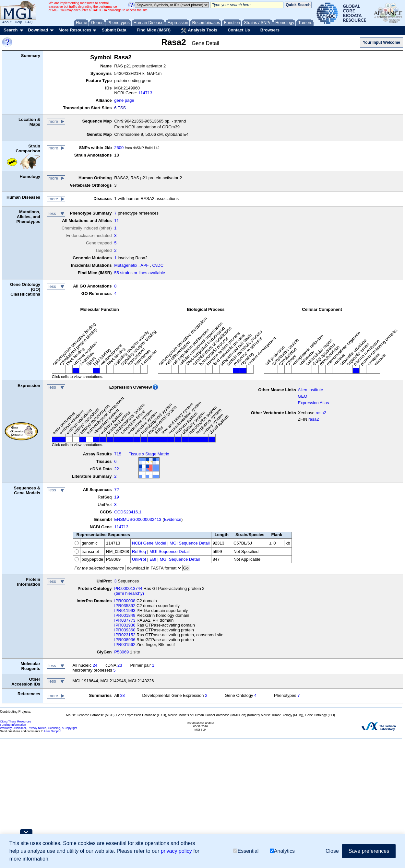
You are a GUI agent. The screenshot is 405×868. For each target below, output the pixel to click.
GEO (302, 396)
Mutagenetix (126, 265)
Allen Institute (310, 390)
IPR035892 (125, 606)
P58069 (121, 652)
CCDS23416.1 (128, 512)
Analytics (282, 851)
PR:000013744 (128, 588)
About (7, 22)
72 (116, 490)
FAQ (29, 22)
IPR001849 (125, 615)
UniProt (139, 559)
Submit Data (114, 30)
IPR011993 (125, 610)
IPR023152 (125, 635)
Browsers (270, 30)
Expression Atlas (313, 403)
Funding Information (13, 725)
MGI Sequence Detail (190, 543)
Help (18, 22)
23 (120, 665)
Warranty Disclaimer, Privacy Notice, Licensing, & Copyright (39, 728)
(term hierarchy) (129, 593)
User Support (53, 731)
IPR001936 (125, 625)
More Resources (75, 30)
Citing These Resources (16, 721)
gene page (124, 100)
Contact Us (239, 30)
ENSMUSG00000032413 (138, 519)
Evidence (173, 519)
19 (116, 497)
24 (95, 665)
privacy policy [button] (176, 851)
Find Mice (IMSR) (154, 30)
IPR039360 (125, 630)
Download (38, 30)
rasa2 (321, 413)
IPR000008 (125, 601)
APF (144, 265)
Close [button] (332, 851)
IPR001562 (125, 645)
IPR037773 (125, 620)
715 (118, 454)
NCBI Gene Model (149, 543)
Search (11, 30)
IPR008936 (125, 640)
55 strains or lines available (140, 273)
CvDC (158, 265)
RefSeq (139, 551)
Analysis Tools (199, 30)
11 (116, 221)
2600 (119, 148)
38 (122, 695)
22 (116, 469)
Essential (246, 851)
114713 (145, 93)
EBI (153, 559)
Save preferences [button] (369, 851)
